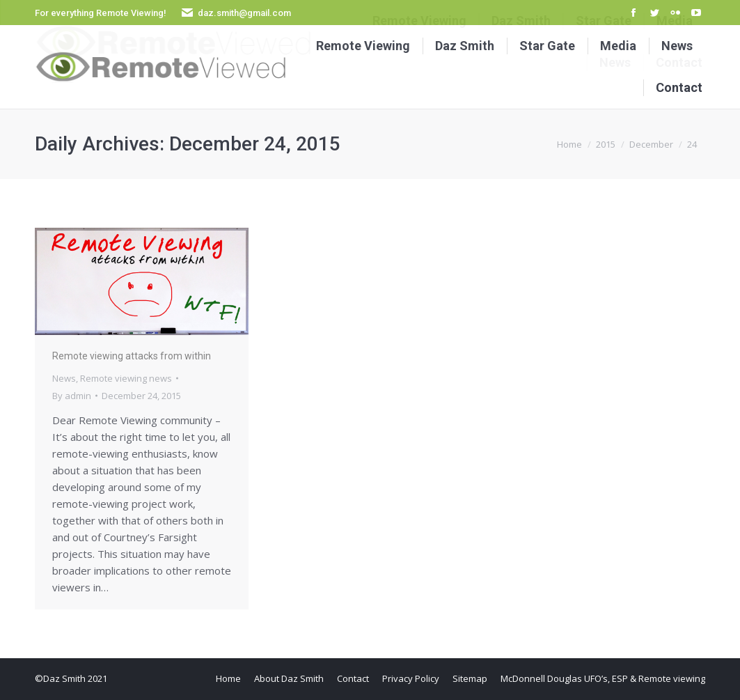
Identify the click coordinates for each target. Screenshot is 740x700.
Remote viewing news (126, 378)
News (64, 378)
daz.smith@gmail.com (244, 13)
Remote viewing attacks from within (132, 356)
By (72, 396)
